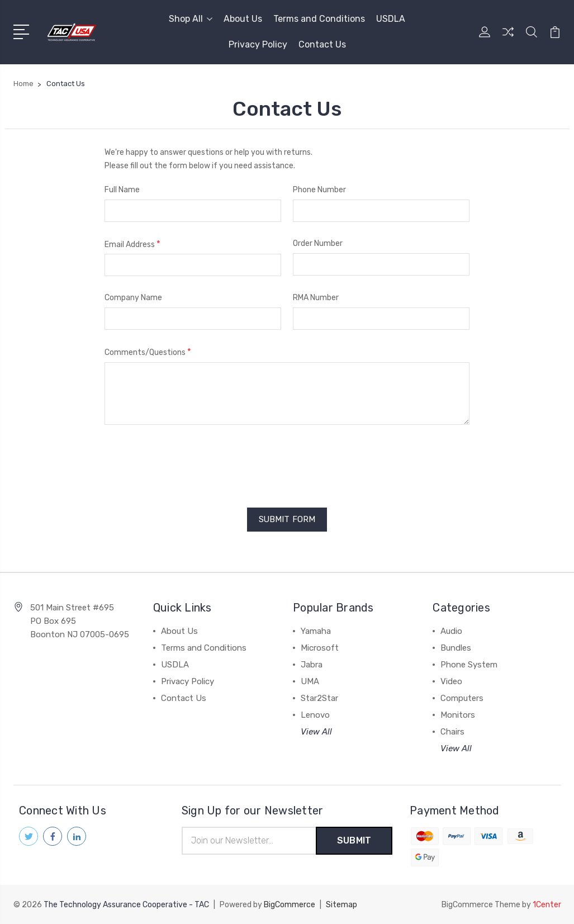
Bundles (456, 648)
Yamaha (316, 631)
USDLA (391, 19)
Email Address (132, 244)
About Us (243, 19)
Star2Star (319, 698)
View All (316, 732)
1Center (547, 905)
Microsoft (320, 648)
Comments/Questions (148, 352)
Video (451, 681)
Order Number (318, 243)
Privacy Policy (258, 44)
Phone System (469, 665)
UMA (310, 681)
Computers (462, 698)
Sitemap (341, 905)
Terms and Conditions (319, 19)
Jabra (312, 665)
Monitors (458, 715)
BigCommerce (290, 905)
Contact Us (322, 44)
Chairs (452, 732)
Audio (451, 631)
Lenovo (315, 715)
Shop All (191, 19)
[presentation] (189, 462)
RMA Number (316, 298)
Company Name (133, 298)
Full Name (122, 190)
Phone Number (319, 190)
